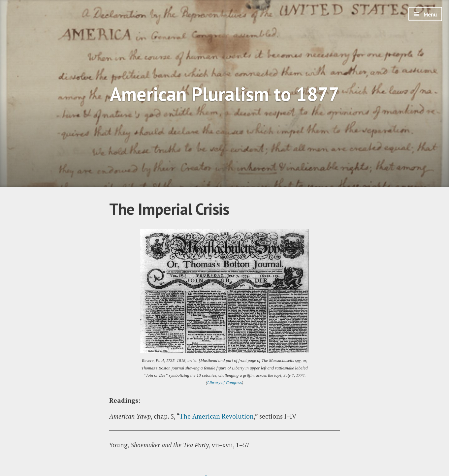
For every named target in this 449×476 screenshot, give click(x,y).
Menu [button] (430, 15)
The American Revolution (217, 416)
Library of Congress (224, 382)
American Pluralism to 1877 (225, 94)
